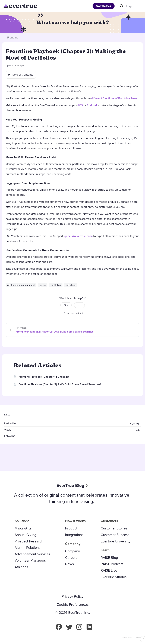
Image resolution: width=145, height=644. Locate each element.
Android (92, 105)
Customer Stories (114, 528)
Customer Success (115, 535)
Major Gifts (23, 528)
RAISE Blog (109, 558)
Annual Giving (25, 535)
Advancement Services (32, 554)
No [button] (79, 305)
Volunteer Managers (30, 560)
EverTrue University (116, 541)
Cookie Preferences (73, 604)
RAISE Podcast (112, 564)
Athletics (21, 567)
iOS (81, 105)
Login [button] (130, 6)
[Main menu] (138, 6)
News (69, 564)
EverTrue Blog (70, 485)
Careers (71, 558)
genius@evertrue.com (78, 236)
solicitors (71, 285)
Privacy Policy (72, 596)
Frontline (13, 38)
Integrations (74, 535)
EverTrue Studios (114, 577)
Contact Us (104, 6)
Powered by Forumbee (132, 638)
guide (43, 285)
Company (72, 551)
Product (71, 528)
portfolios (56, 285)
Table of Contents (22, 75)
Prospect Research (29, 541)
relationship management (21, 285)
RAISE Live (109, 570)
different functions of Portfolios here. (114, 98)
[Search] (122, 6)
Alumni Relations (27, 548)
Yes (66, 305)
